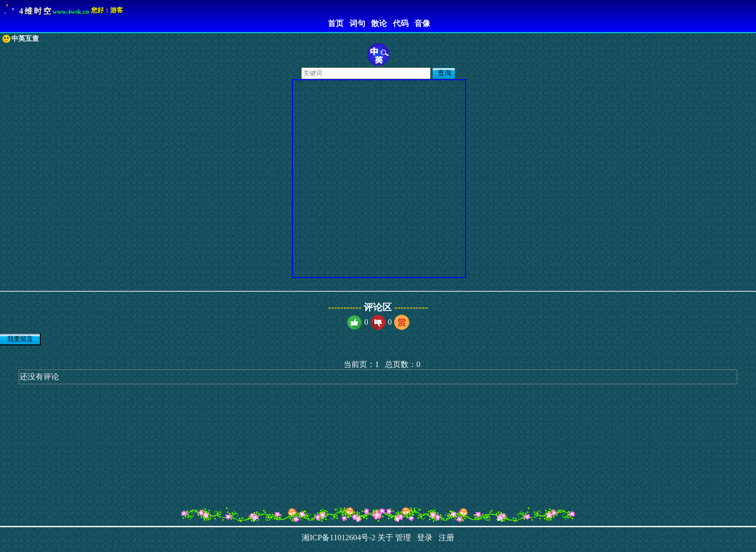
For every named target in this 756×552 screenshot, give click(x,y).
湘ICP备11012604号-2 (339, 537)
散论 (377, 23)
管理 (403, 537)
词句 (355, 23)
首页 (334, 23)
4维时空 (36, 11)
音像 (420, 23)
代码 (399, 23)
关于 (385, 537)
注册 (444, 537)
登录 (423, 537)
